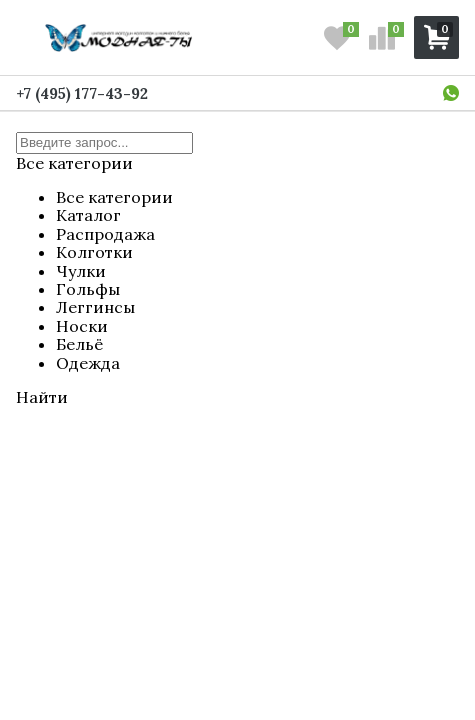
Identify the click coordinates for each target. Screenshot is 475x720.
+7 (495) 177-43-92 (82, 93)
